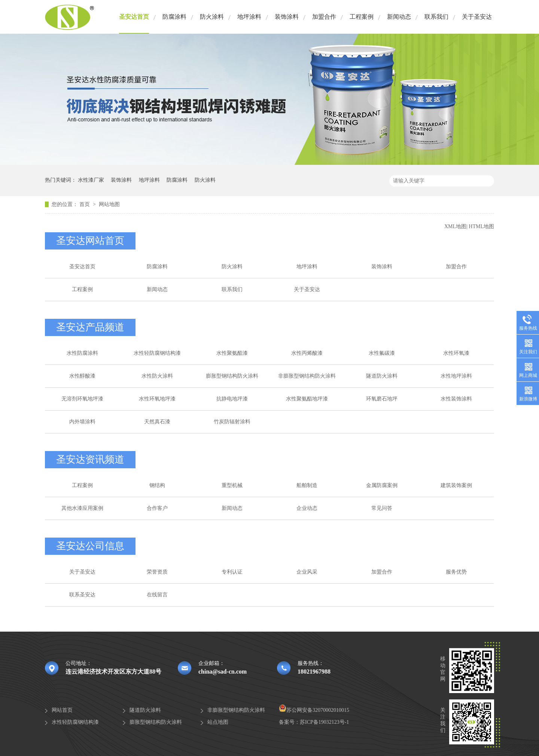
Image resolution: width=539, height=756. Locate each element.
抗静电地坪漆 (232, 399)
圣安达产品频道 (90, 327)
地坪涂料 (249, 17)
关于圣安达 (477, 17)
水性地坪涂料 (456, 376)
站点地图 (218, 722)
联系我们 (436, 17)
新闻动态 (399, 17)
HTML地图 (481, 226)
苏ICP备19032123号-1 (324, 722)
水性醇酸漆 (82, 376)
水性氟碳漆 (382, 353)
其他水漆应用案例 (82, 508)
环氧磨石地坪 (382, 399)
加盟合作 (324, 17)
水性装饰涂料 (456, 399)
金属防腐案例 (382, 485)
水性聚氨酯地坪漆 (307, 399)
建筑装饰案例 (456, 485)
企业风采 (307, 572)
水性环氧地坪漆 (157, 399)
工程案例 (362, 17)
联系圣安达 (82, 595)
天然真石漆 (157, 422)
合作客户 (157, 508)
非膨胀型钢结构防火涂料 (307, 376)
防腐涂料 (174, 17)
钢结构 (157, 485)
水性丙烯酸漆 (307, 353)
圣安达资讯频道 (90, 459)
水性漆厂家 (91, 180)
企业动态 (307, 508)
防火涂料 (212, 17)
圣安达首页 (134, 17)
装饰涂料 (287, 17)
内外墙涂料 (82, 422)
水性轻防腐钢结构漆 (157, 353)
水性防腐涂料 (82, 353)
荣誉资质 (157, 572)
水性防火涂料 (157, 376)
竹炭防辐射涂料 (232, 422)
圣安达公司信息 (90, 546)
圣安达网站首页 (90, 241)
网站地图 (109, 204)
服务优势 (456, 572)
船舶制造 (307, 485)
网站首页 (62, 710)
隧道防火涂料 (382, 376)
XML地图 (455, 226)
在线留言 (157, 595)
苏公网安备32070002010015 (314, 710)
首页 (85, 204)
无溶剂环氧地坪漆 (82, 399)
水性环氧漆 (456, 353)
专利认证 (232, 572)
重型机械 (232, 485)
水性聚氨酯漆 (232, 353)
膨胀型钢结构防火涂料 (232, 376)
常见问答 (382, 508)
